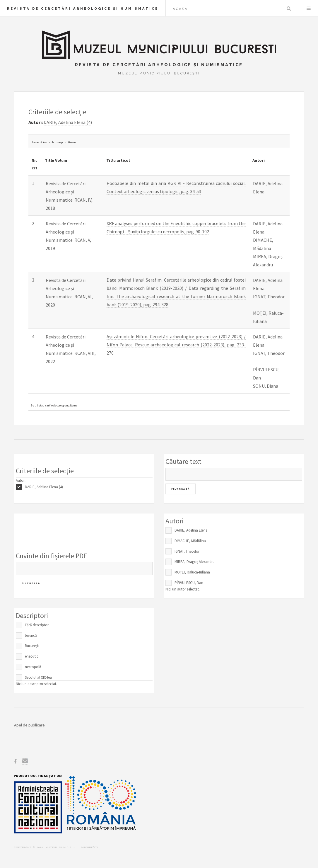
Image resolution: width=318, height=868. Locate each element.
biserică (31, 635)
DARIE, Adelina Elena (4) (44, 487)
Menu (309, 8)
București (32, 646)
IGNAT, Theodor (187, 551)
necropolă (33, 667)
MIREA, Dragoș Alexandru (195, 562)
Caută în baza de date (289, 8)
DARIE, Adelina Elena (191, 530)
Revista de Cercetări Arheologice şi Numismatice (83, 8)
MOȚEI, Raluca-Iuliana (192, 572)
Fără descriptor (37, 625)
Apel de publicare (29, 725)
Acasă (180, 9)
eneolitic (32, 656)
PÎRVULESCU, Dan (189, 583)
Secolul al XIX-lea (38, 677)
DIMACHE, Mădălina (190, 541)
